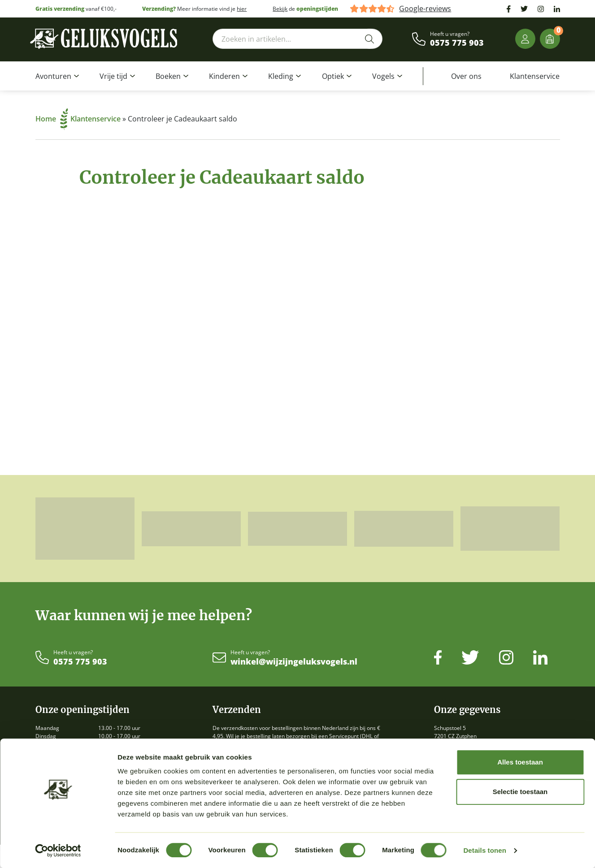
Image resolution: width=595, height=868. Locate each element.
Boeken (168, 76)
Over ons (466, 76)
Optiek (333, 76)
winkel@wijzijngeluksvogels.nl (294, 662)
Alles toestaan (520, 762)
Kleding (281, 76)
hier (242, 9)
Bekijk (280, 9)
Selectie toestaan (520, 792)
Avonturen (53, 76)
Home (52, 119)
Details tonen (484, 850)
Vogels (383, 76)
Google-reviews (425, 9)
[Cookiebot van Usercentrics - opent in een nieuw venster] (58, 851)
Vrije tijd (113, 76)
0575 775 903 (457, 43)
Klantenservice (535, 76)
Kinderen (224, 76)
